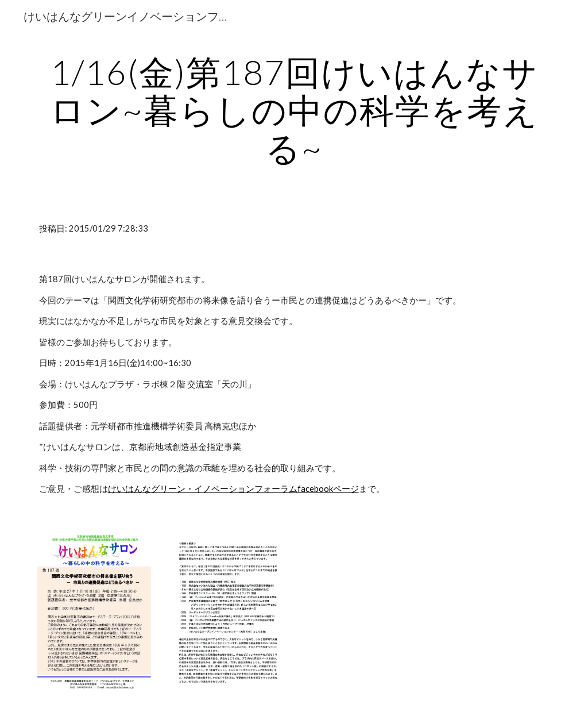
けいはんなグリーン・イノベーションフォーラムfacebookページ (233, 489)
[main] (294, 110)
